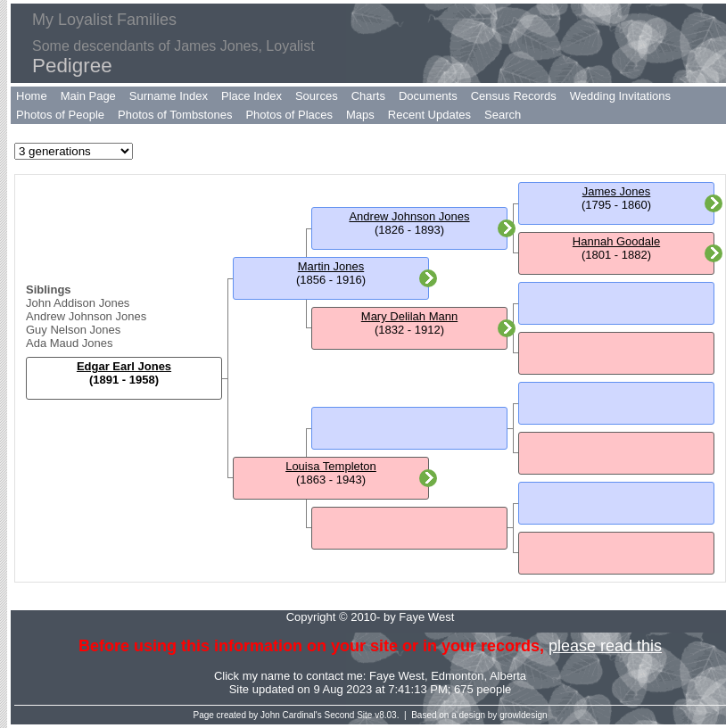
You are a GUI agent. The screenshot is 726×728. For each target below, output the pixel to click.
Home (32, 96)
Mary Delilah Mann (409, 316)
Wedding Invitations (620, 96)
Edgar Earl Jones (124, 366)
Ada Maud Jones (70, 343)
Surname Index (169, 96)
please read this (605, 646)
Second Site (349, 715)
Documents (428, 96)
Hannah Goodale (616, 241)
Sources (317, 96)
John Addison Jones (78, 303)
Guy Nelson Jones (73, 330)
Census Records (514, 96)
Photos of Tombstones (175, 115)
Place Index (252, 96)
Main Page (88, 96)
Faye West (397, 676)
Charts (368, 96)
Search (503, 115)
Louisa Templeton (331, 466)
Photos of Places (289, 115)
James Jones (617, 191)
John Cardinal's (291, 715)
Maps (360, 115)
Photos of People (60, 115)
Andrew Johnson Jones (86, 316)
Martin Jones (331, 266)
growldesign (523, 715)
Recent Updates (429, 115)
